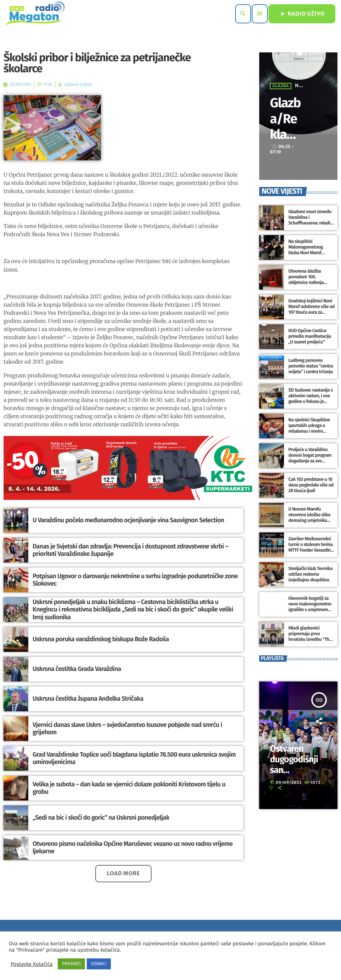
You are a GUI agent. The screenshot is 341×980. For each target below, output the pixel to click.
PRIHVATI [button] (71, 964)
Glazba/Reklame (285, 126)
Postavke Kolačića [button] (32, 964)
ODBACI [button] (99, 964)
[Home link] (35, 14)
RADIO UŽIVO (302, 14)
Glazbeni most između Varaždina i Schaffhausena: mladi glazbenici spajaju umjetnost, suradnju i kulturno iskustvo (310, 226)
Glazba (281, 86)
